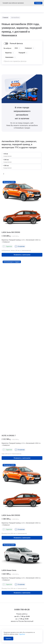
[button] (4, 174)
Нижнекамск (9, 57)
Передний (22, 53)
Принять (8, 639)
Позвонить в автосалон (22, 255)
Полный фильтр (16, 43)
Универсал (28, 48)
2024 (16, 48)
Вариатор (8, 53)
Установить (38, 3)
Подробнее (22, 634)
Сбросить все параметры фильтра (15, 61)
